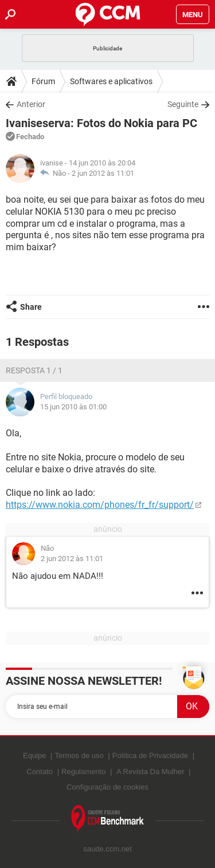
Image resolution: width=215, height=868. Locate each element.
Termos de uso (79, 755)
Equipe (34, 755)
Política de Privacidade (150, 755)
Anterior (31, 104)
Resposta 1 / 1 (34, 370)
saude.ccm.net (107, 849)
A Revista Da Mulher (150, 772)
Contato (40, 772)
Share (31, 307)
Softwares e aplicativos (111, 81)
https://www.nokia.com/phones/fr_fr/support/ (100, 505)
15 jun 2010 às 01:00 (73, 407)
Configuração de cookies (107, 787)
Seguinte (183, 104)
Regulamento (83, 772)
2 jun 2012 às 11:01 (103, 173)
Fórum (43, 81)
